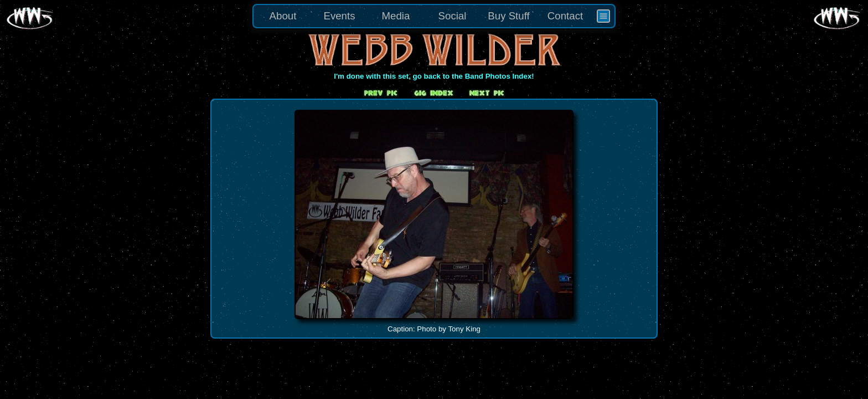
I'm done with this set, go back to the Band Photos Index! (434, 76)
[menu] (434, 16)
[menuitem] (603, 16)
